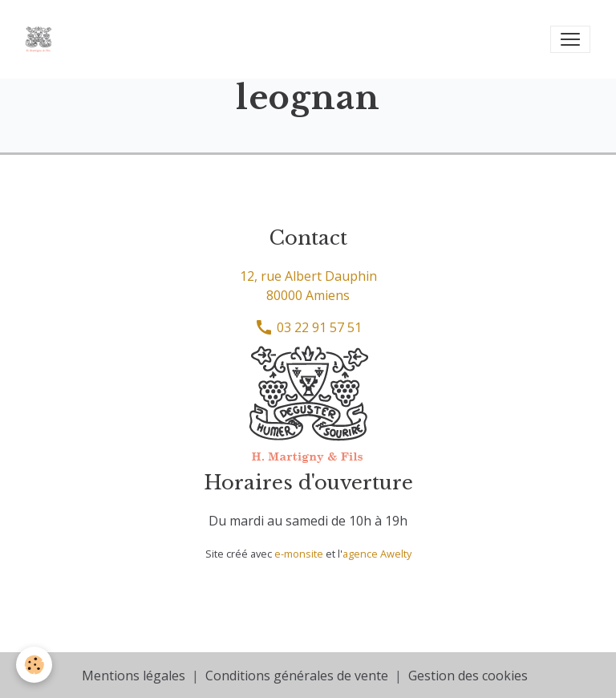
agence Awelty (377, 554)
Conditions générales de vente (297, 676)
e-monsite (299, 554)
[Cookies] (34, 665)
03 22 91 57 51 (308, 327)
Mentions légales (134, 676)
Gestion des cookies (468, 676)
